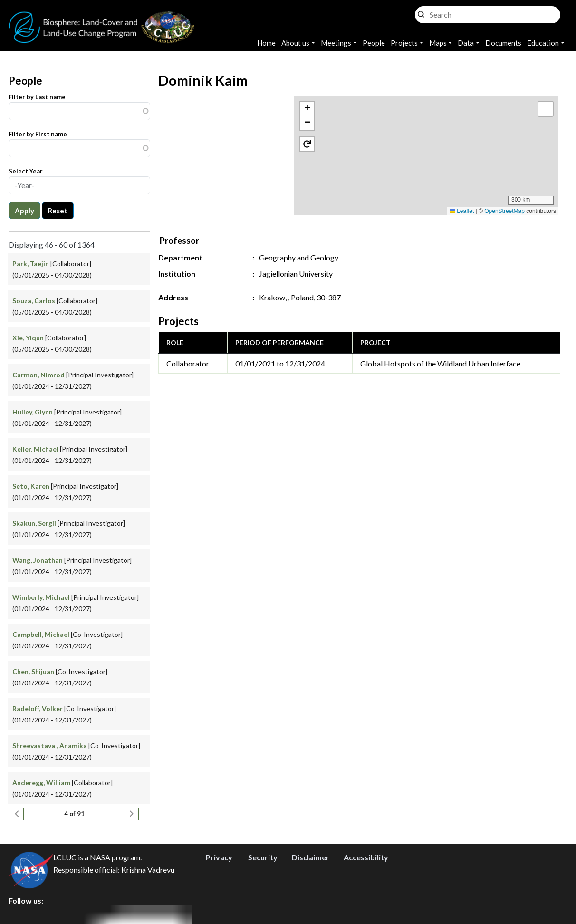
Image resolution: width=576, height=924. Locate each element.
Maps (438, 43)
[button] (427, 146)
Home (266, 43)
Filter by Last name (37, 97)
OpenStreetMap (504, 211)
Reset (58, 211)
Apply (24, 211)
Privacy (219, 857)
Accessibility (366, 857)
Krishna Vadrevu (148, 870)
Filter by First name (38, 134)
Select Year (26, 171)
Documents (503, 43)
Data (466, 43)
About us (295, 43)
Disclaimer (311, 857)
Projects (404, 43)
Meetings (336, 43)
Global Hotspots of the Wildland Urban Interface (440, 363)
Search (421, 12)
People (374, 43)
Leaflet (462, 211)
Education (543, 43)
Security (263, 857)
